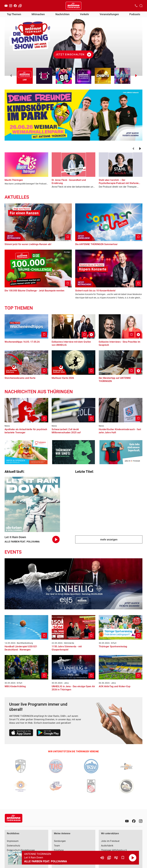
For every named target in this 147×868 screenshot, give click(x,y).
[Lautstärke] (102, 858)
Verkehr (84, 14)
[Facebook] (15, 6)
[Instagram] (11, 6)
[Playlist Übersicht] (116, 858)
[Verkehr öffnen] (20, 6)
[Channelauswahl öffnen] (141, 6)
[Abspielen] (133, 858)
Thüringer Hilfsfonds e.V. (114, 850)
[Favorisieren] (123, 858)
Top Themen (14, 14)
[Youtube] (6, 6)
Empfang (59, 850)
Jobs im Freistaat (110, 841)
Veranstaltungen (109, 14)
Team (57, 846)
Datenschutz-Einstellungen (21, 850)
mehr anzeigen (109, 539)
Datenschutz (13, 846)
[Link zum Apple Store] (21, 733)
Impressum (13, 841)
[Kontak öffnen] (136, 6)
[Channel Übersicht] (109, 858)
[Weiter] (140, 149)
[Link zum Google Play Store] (49, 733)
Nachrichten (62, 14)
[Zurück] (133, 149)
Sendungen (60, 841)
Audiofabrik (107, 846)
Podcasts (135, 14)
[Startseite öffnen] (73, 6)
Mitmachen (38, 14)
